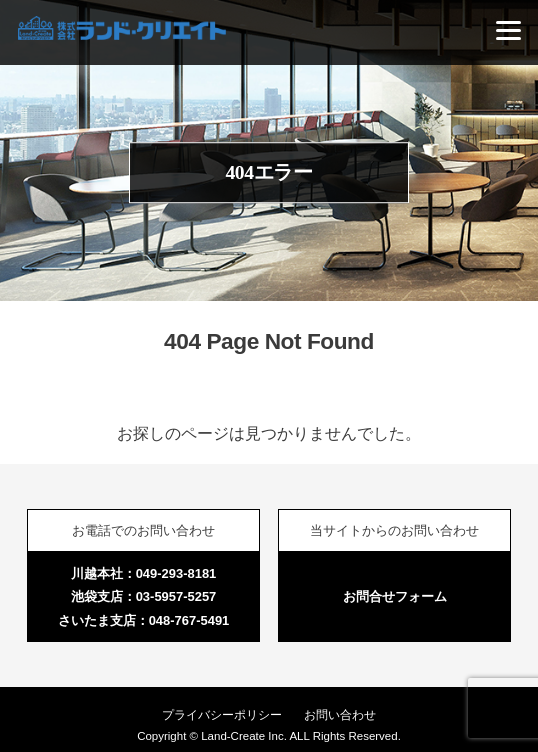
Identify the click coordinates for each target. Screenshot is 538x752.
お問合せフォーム (395, 596)
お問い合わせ (340, 715)
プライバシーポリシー (222, 715)
